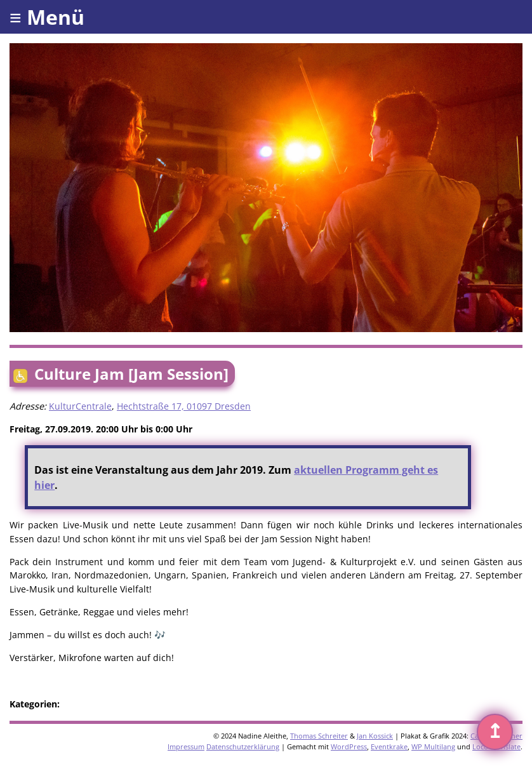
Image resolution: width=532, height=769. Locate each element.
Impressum (186, 746)
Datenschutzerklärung (243, 746)
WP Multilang (433, 746)
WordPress (349, 746)
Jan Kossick (375, 736)
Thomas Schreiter (319, 736)
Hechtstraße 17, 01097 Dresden (184, 406)
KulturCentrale (80, 406)
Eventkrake (389, 746)
